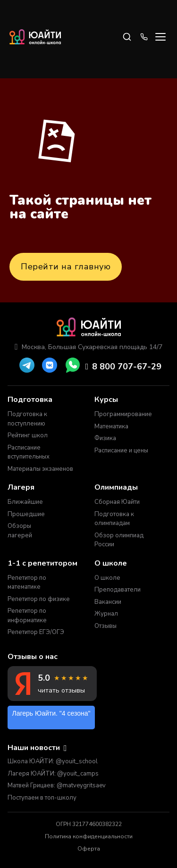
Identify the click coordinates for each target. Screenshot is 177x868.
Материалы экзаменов (40, 469)
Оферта (89, 849)
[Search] (127, 37)
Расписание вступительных (29, 452)
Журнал (106, 614)
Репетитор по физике (39, 599)
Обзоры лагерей (20, 531)
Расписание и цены (121, 451)
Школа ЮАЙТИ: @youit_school (53, 761)
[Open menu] (160, 37)
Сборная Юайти (117, 502)
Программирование (123, 414)
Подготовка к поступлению (27, 419)
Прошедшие (26, 514)
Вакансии (108, 602)
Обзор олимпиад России (119, 540)
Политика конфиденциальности (89, 836)
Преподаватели (118, 590)
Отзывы (105, 626)
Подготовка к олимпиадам (114, 519)
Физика (105, 438)
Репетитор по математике (27, 583)
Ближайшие (25, 502)
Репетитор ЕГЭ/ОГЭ (36, 632)
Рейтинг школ (28, 435)
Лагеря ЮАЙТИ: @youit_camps (53, 774)
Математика (111, 426)
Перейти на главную (66, 267)
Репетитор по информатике (27, 616)
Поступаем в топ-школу (42, 798)
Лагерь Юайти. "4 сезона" (51, 713)
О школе (107, 578)
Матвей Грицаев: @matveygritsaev (57, 785)
